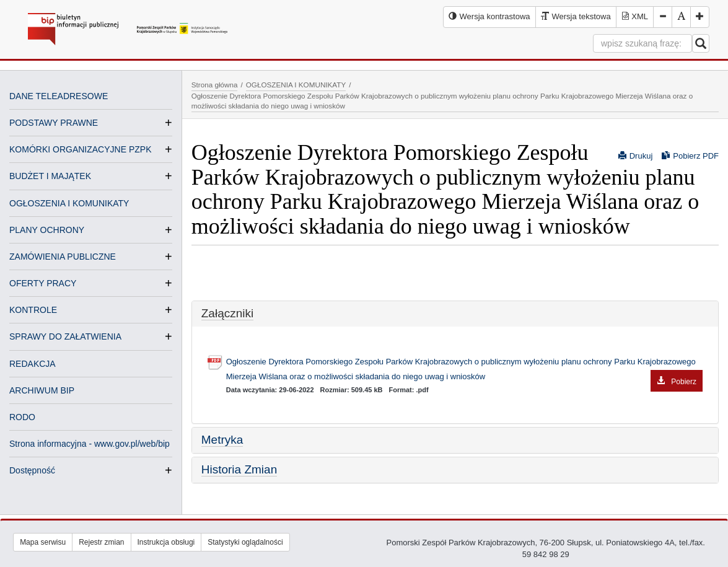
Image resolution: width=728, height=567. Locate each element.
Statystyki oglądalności (245, 542)
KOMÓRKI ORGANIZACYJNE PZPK (80, 149)
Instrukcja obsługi (166, 542)
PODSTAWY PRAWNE (54, 123)
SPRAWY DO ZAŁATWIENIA (65, 336)
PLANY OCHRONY (47, 230)
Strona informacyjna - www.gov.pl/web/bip (90, 444)
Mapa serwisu (43, 542)
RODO (22, 417)
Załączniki (227, 313)
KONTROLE (33, 310)
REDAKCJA (33, 364)
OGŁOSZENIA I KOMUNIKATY (69, 203)
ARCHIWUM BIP (42, 390)
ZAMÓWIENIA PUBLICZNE (63, 257)
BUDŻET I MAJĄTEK (50, 176)
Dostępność (32, 470)
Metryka (222, 440)
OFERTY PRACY (43, 283)
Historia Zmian (239, 469)
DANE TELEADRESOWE (59, 96)
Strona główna (215, 85)
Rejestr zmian (101, 542)
